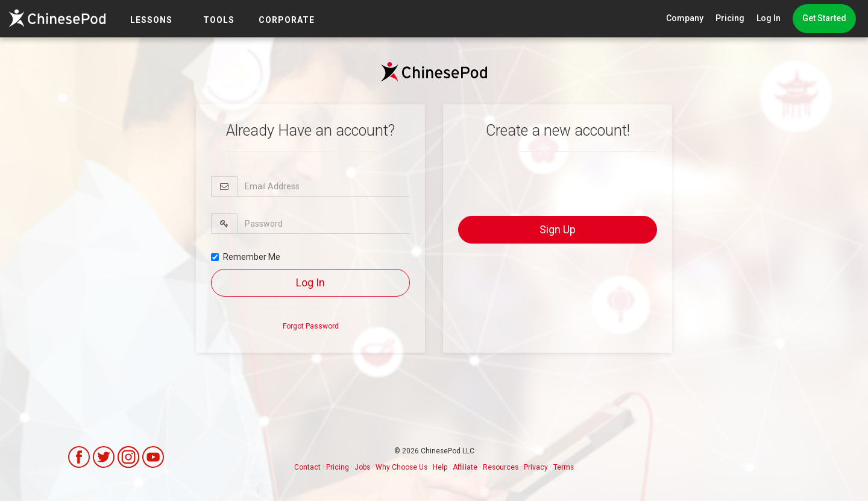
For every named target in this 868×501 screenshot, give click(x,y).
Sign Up (558, 229)
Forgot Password (311, 326)
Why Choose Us (401, 467)
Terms (564, 467)
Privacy (536, 467)
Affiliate (465, 467)
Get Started (824, 18)
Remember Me (246, 257)
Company (685, 18)
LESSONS (151, 20)
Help (440, 467)
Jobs (362, 467)
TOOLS (219, 20)
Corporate (287, 20)
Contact (307, 467)
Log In (769, 18)
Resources (501, 467)
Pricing (730, 18)
